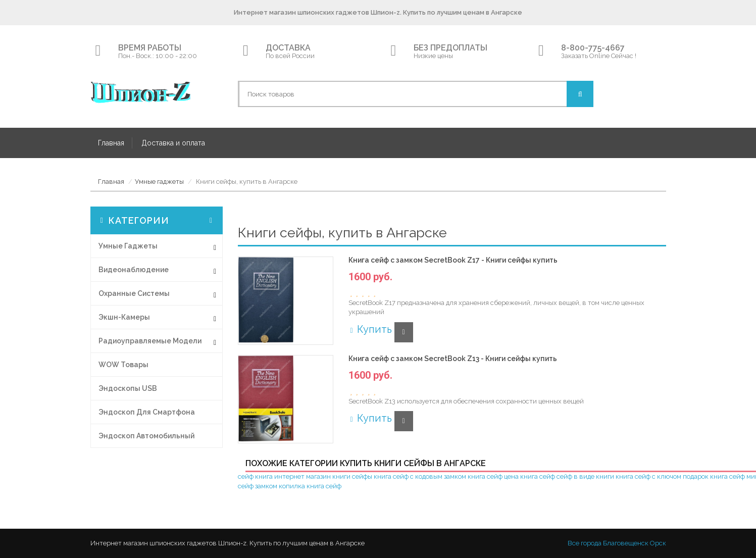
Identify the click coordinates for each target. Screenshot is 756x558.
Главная (111, 143)
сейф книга (255, 476)
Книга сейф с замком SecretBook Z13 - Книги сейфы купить (453, 359)
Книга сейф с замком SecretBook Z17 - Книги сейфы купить (453, 260)
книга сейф (538, 476)
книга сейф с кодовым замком (420, 476)
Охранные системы (134, 293)
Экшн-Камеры (124, 317)
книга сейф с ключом (648, 476)
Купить (370, 329)
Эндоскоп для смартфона (147, 412)
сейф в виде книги (585, 476)
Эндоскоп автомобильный (146, 436)
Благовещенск (626, 543)
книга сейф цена (493, 476)
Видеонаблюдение (134, 270)
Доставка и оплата (173, 143)
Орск (658, 543)
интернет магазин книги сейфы (323, 476)
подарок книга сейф (714, 476)
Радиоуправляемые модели (150, 341)
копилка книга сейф (310, 486)
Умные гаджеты (159, 182)
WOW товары (123, 365)
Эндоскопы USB (128, 388)
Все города (585, 543)
